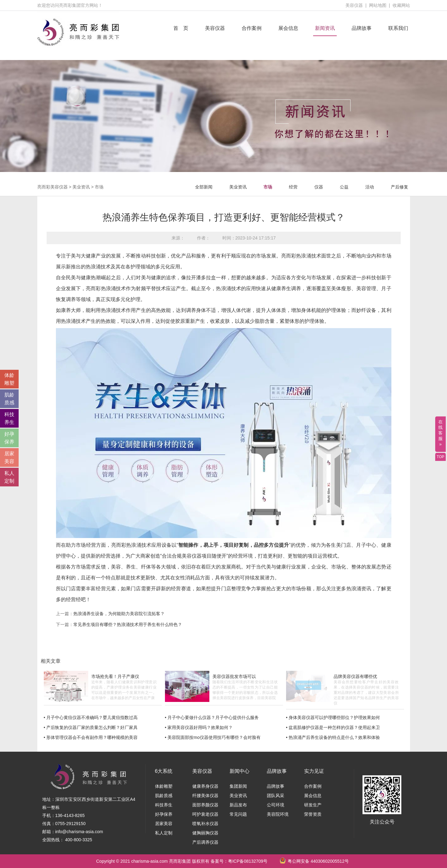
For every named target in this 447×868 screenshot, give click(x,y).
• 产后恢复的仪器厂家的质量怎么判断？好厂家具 (91, 727)
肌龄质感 (164, 796)
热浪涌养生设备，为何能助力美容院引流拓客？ (119, 614)
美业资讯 (81, 187)
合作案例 (252, 28)
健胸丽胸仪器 (205, 833)
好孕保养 (164, 814)
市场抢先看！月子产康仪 (115, 676)
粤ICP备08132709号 (248, 861)
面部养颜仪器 (205, 805)
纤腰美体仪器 (205, 796)
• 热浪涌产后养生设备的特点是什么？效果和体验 (333, 737)
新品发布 (238, 805)
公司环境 (276, 805)
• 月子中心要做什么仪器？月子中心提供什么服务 (212, 717)
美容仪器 (354, 5)
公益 (344, 187)
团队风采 (276, 796)
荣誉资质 (313, 814)
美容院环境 (278, 814)
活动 (370, 187)
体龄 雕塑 (9, 379)
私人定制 (164, 833)
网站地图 (378, 5)
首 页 (181, 28)
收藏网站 (401, 5)
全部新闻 (204, 187)
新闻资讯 (325, 28)
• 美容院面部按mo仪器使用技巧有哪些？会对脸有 (213, 737)
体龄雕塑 (164, 786)
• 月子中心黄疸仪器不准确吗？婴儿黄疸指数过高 (91, 717)
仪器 (319, 187)
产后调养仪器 (205, 842)
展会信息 (288, 28)
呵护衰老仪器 (205, 814)
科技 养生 (9, 418)
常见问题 (238, 814)
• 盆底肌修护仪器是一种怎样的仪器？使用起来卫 (333, 727)
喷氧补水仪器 (205, 824)
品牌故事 (362, 28)
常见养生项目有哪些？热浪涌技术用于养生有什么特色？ (128, 624)
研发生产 (313, 805)
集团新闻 (238, 786)
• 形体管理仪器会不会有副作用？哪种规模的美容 (91, 737)
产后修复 (399, 187)
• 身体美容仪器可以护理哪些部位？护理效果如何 (333, 717)
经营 (293, 187)
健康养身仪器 (205, 786)
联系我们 (398, 28)
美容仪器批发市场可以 (234, 676)
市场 (99, 187)
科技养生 (164, 805)
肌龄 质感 (9, 399)
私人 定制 (9, 477)
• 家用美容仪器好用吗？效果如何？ (199, 727)
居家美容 (164, 824)
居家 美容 (9, 457)
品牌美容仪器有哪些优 (355, 676)
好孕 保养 (9, 438)
